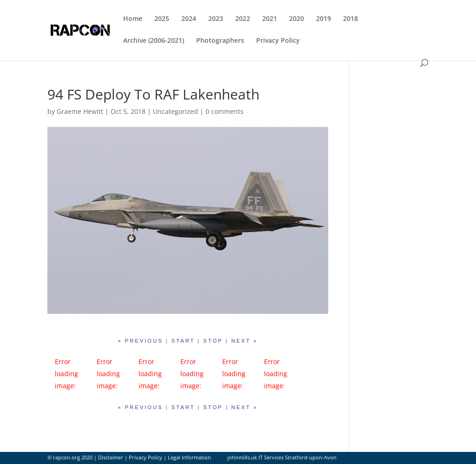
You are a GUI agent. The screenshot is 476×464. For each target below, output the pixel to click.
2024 (189, 19)
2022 (243, 19)
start (183, 341)
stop (213, 341)
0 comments (225, 111)
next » (245, 341)
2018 (350, 19)
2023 (216, 19)
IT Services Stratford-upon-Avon (297, 457)
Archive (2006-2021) (154, 41)
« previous (140, 341)
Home (133, 19)
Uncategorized (175, 111)
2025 (162, 19)
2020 (297, 19)
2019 (324, 19)
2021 (270, 19)
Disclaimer (111, 457)
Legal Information (189, 457)
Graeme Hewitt (80, 111)
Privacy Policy (278, 41)
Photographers (220, 41)
